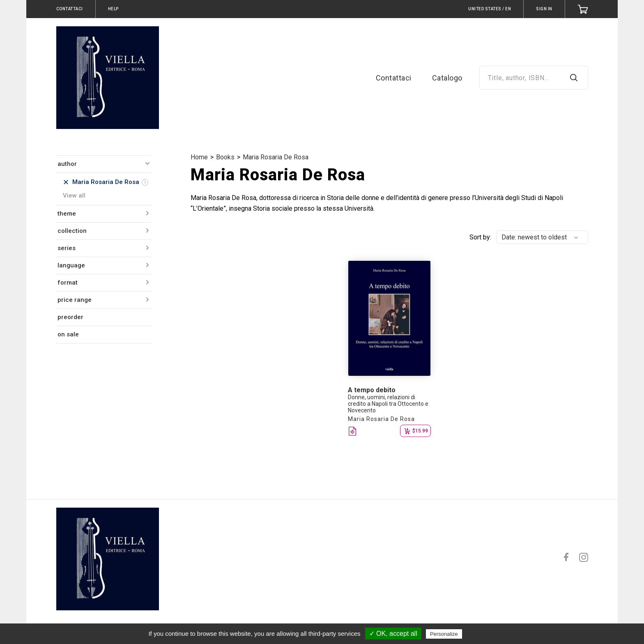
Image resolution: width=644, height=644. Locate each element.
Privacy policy (484, 634)
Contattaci (394, 78)
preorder (70, 317)
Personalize (444, 634)
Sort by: (480, 237)
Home (199, 157)
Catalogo (447, 78)
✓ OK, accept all (393, 634)
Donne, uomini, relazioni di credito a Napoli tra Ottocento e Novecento (388, 404)
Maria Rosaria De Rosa (276, 157)
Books (225, 157)
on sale (68, 334)
